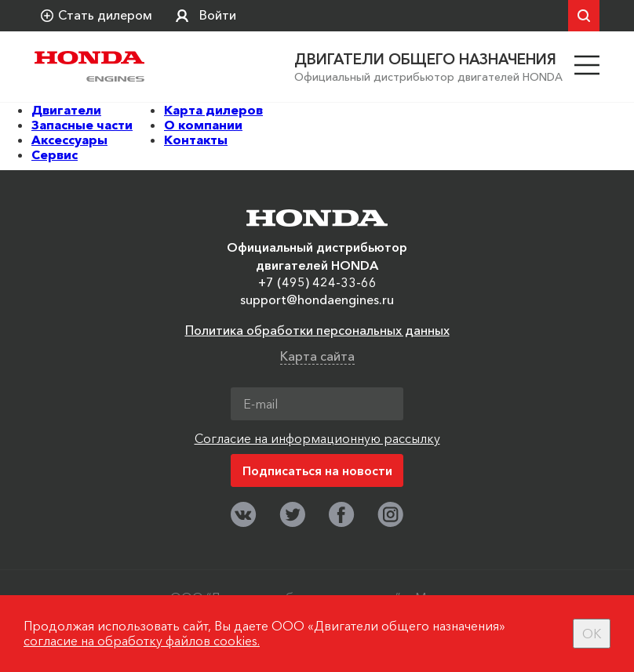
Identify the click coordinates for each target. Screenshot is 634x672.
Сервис (55, 154)
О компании (203, 125)
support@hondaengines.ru (317, 300)
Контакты (196, 140)
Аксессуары (69, 140)
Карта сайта (317, 356)
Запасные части (82, 125)
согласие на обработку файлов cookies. (142, 641)
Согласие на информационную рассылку (317, 438)
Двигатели (66, 110)
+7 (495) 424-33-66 (317, 282)
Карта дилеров (213, 110)
